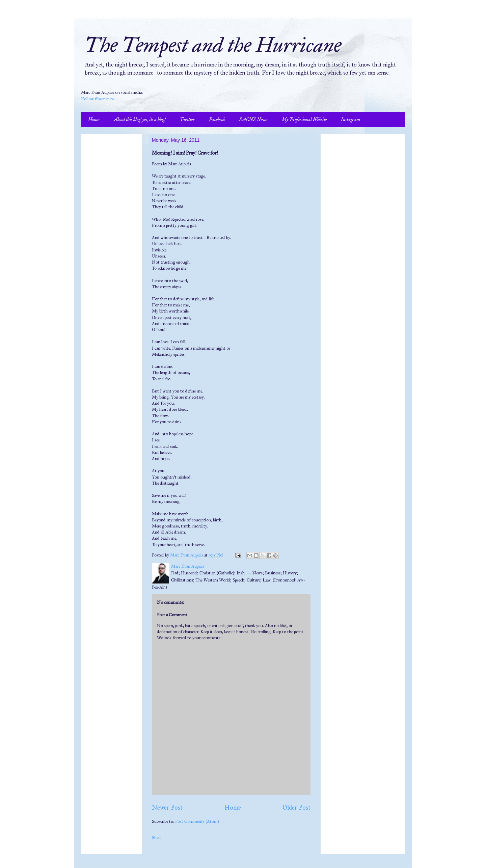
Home (94, 120)
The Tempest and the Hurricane (213, 45)
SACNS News (253, 120)
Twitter (187, 120)
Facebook (217, 120)
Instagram (350, 120)
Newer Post (167, 808)
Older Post (296, 808)
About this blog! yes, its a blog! (140, 120)
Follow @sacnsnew (98, 99)
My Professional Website (304, 120)
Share (157, 838)
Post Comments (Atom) (197, 821)
